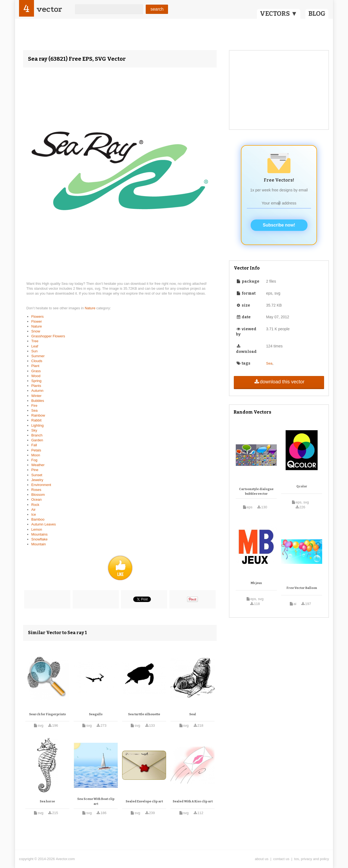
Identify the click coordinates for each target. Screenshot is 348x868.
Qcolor (302, 486)
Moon (36, 455)
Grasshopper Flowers (48, 336)
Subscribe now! (279, 225)
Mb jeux (256, 583)
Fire (34, 406)
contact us (281, 859)
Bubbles (38, 401)
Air (33, 510)
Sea (34, 410)
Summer (38, 356)
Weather (38, 465)
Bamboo (38, 519)
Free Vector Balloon (302, 588)
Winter (36, 396)
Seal (193, 714)
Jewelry (37, 480)
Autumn (37, 391)
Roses (36, 490)
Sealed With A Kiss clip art (193, 801)
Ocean (36, 499)
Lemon (37, 529)
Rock (35, 505)
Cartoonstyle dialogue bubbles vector (256, 492)
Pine (35, 470)
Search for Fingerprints (47, 714)
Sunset (37, 475)
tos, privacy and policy (312, 859)
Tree (35, 341)
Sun (34, 351)
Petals (36, 450)
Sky (34, 430)
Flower (37, 321)
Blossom (38, 495)
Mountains (39, 534)
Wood (36, 376)
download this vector (279, 382)
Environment (41, 485)
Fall (34, 445)
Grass (36, 371)
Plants (36, 386)
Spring (36, 381)
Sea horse (47, 801)
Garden (37, 440)
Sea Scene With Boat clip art (96, 801)
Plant (35, 366)
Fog (34, 460)
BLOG (317, 14)
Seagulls (96, 714)
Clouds (37, 361)
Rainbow (38, 415)
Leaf (35, 346)
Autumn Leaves (43, 524)
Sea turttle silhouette (144, 714)
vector (49, 9)
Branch (37, 435)
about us (262, 859)
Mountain (38, 544)
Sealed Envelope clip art (144, 801)
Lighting (38, 425)
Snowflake (39, 539)
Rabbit (36, 420)
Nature (91, 308)
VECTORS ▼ (279, 14)
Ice (34, 514)
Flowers (38, 317)
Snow (36, 331)
